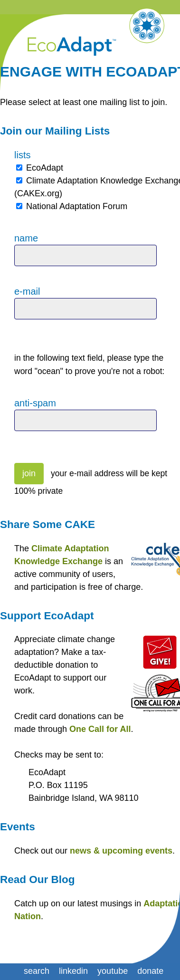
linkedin (73, 971)
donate (150, 971)
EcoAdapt (45, 168)
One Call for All (100, 729)
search (37, 971)
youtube (113, 971)
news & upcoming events (121, 851)
